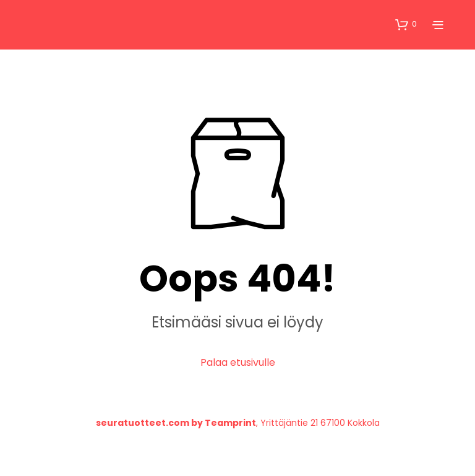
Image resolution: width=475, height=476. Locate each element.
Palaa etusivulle (238, 362)
